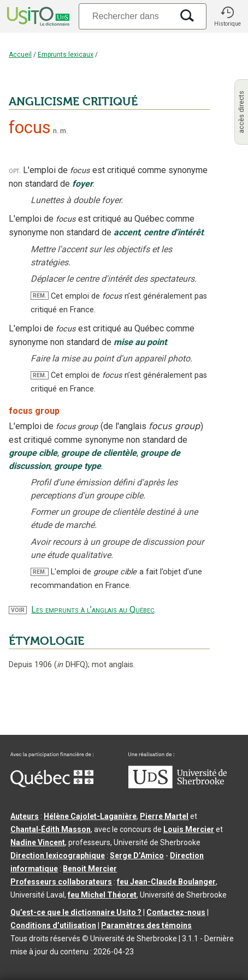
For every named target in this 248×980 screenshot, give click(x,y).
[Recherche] (126, 16)
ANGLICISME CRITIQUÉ (73, 102)
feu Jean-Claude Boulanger (166, 882)
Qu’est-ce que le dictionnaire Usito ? (76, 912)
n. (56, 131)
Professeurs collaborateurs (61, 882)
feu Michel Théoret (102, 895)
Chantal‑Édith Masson (51, 829)
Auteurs (25, 816)
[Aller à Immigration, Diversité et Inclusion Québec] (52, 785)
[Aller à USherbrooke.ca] (178, 786)
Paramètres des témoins (146, 925)
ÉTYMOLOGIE (46, 641)
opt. (15, 171)
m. (64, 131)
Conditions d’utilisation (53, 925)
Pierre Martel (164, 816)
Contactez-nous (176, 912)
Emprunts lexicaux (66, 55)
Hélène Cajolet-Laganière (90, 816)
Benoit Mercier (90, 869)
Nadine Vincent (38, 842)
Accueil (20, 55)
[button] (227, 16)
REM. (40, 296)
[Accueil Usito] (37, 16)
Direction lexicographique (58, 856)
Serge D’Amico (137, 856)
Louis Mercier (189, 829)
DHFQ (71, 665)
